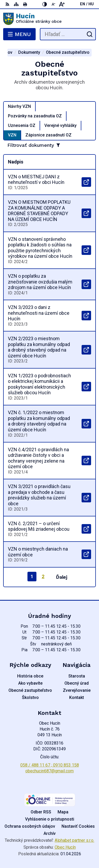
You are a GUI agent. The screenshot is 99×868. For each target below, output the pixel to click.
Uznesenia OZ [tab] (22, 125)
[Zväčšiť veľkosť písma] (62, 4)
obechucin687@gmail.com (49, 771)
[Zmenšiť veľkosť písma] (53, 4)
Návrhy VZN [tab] (19, 106)
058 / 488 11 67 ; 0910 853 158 (50, 765)
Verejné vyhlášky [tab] (60, 125)
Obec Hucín (65, 847)
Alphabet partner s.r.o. (74, 840)
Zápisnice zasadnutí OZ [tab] (48, 135)
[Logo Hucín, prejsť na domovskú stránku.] (49, 19)
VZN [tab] (12, 135)
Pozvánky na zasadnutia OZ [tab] (35, 116)
